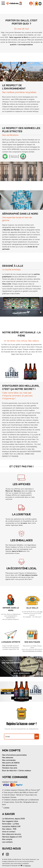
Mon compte (7, 839)
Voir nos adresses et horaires (32, 651)
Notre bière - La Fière (11, 824)
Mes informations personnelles (14, 755)
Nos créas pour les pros (12, 834)
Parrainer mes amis (10, 768)
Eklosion (28, 866)
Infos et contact (9, 832)
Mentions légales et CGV (12, 837)
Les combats (7, 842)
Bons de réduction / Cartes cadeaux (17, 771)
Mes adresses (8, 758)
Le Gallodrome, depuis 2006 (13, 819)
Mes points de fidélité (11, 763)
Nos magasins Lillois (10, 821)
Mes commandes (9, 760)
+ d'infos (6, 808)
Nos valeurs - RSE (9, 829)
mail (41, 612)
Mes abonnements (10, 765)
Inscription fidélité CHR (11, 826)
